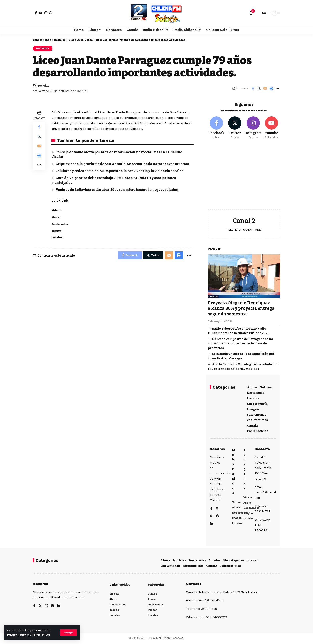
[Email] (265, 88)
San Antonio (257, 414)
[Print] (271, 88)
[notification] (251, 13)
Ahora (252, 387)
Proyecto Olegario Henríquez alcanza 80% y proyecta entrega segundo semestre (241, 308)
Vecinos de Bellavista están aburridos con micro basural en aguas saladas (117, 190)
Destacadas (256, 392)
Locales (253, 398)
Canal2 (252, 425)
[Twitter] (235, 127)
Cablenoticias (258, 431)
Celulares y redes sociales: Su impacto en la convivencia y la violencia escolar (120, 171)
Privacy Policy (16, 635)
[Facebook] (36, 13)
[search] (257, 13)
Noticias (43, 48)
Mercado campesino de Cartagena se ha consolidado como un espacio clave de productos (240, 343)
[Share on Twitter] (259, 88)
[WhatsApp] (51, 13)
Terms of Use (41, 635)
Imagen (253, 409)
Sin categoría (257, 403)
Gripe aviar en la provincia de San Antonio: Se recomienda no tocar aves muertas (123, 164)
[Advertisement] (244, 177)
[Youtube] (272, 127)
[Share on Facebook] (253, 88)
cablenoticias (257, 420)
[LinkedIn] (212, 524)
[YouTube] (41, 13)
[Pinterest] (218, 517)
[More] (277, 88)
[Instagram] (46, 13)
